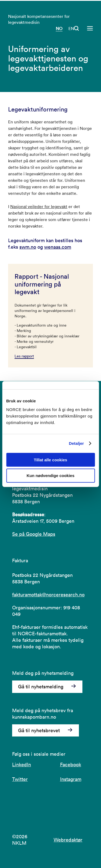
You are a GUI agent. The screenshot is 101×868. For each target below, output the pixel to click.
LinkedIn (22, 765)
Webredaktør (68, 840)
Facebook (71, 765)
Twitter (20, 779)
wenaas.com (58, 247)
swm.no (28, 247)
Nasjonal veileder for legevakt (39, 206)
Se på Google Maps (34, 534)
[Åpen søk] (76, 28)
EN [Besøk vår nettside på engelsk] (71, 28)
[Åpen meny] (90, 28)
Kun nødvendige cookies (51, 476)
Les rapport (24, 356)
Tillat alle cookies (51, 460)
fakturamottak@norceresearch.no (48, 595)
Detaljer (76, 443)
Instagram (71, 779)
